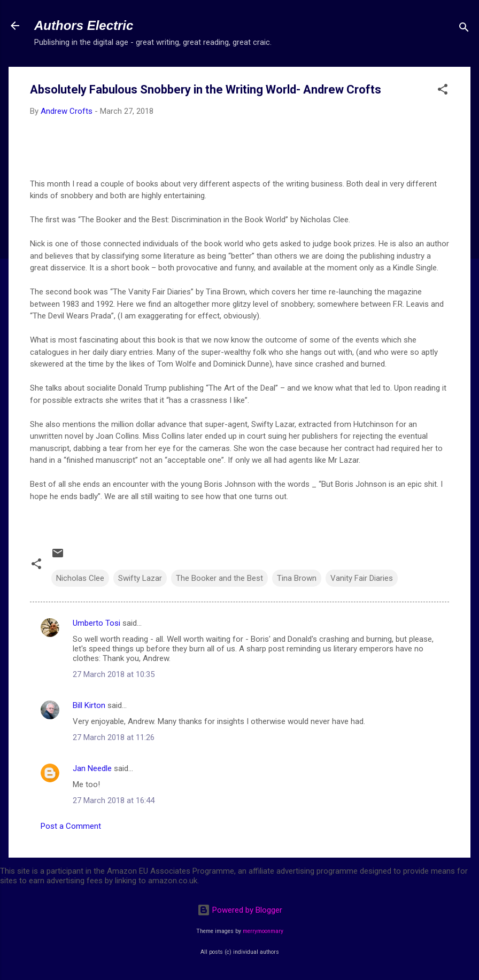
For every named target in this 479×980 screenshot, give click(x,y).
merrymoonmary (263, 931)
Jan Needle (92, 768)
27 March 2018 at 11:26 (114, 737)
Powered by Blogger (240, 910)
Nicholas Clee (80, 578)
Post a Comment (71, 826)
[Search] (464, 29)
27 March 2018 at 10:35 (114, 674)
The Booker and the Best (219, 578)
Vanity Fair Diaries (362, 578)
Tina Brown (297, 578)
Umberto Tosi (96, 623)
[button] (443, 91)
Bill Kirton (89, 705)
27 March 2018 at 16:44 (114, 800)
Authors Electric (84, 25)
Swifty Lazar (140, 578)
